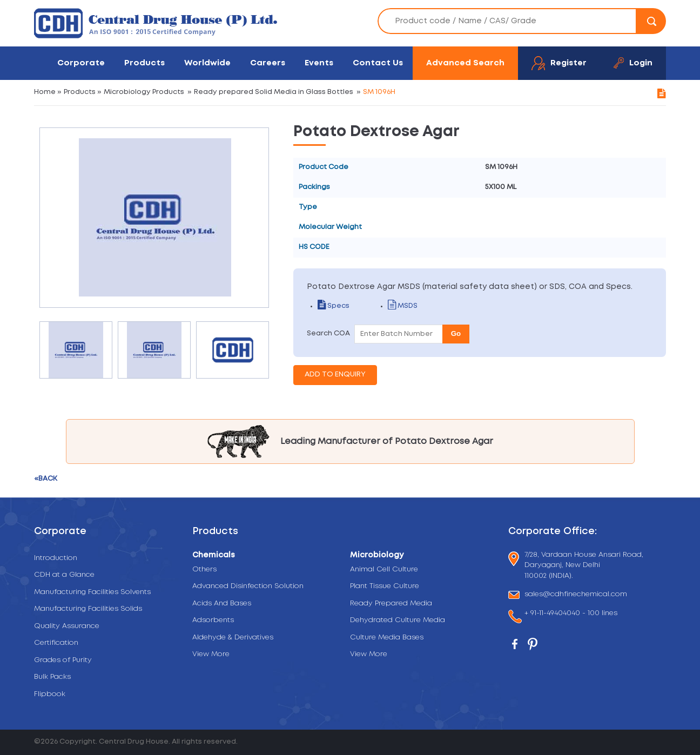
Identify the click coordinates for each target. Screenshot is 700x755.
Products (144, 63)
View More (211, 654)
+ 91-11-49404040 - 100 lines (571, 614)
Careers (268, 63)
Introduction (56, 558)
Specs (334, 306)
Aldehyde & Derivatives (233, 638)
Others (204, 569)
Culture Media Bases (387, 638)
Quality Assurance (67, 626)
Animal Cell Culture (384, 569)
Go (456, 333)
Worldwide (207, 63)
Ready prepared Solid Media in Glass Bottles (274, 92)
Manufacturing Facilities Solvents (92, 592)
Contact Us (378, 63)
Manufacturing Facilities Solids (88, 609)
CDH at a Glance (64, 575)
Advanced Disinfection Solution (248, 586)
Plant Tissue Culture (385, 586)
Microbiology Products (144, 92)
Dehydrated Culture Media (398, 620)
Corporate (81, 63)
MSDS (403, 306)
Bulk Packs (52, 677)
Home (45, 92)
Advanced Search (465, 63)
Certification (56, 643)
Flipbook (50, 694)
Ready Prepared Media (391, 604)
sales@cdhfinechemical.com (576, 595)
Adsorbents (213, 620)
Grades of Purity (63, 660)
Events (319, 63)
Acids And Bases (222, 604)
